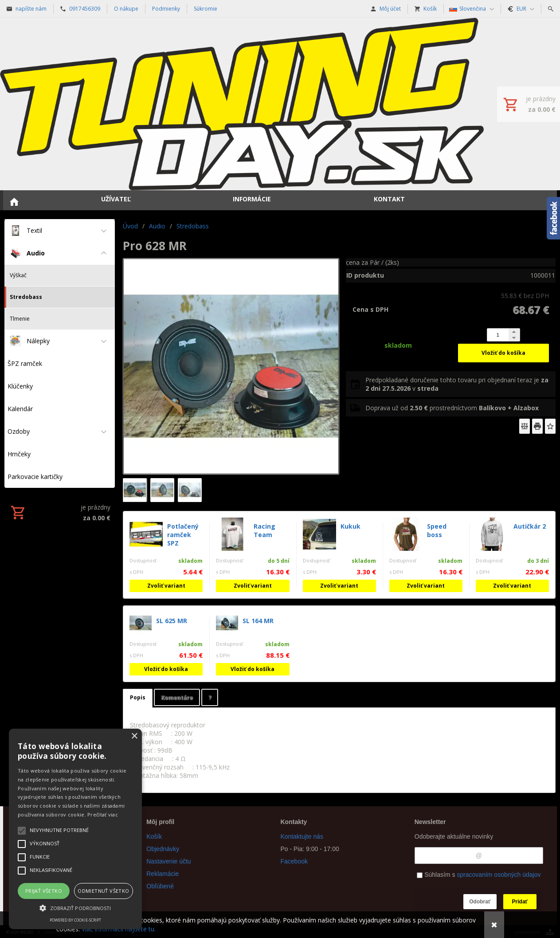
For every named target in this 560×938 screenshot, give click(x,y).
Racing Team (264, 530)
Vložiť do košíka (503, 353)
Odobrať (480, 902)
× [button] (134, 736)
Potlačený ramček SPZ (183, 535)
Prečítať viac (103, 814)
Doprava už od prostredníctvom (452, 408)
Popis (138, 697)
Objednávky (163, 849)
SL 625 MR (172, 621)
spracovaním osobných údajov (499, 875)
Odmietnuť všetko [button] (103, 891)
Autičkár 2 (530, 526)
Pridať (520, 902)
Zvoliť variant (166, 586)
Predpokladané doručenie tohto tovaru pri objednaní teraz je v (457, 384)
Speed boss (437, 530)
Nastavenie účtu (168, 861)
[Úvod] (242, 104)
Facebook (294, 861)
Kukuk (350, 526)
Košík (154, 836)
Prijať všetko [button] (44, 891)
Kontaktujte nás (302, 836)
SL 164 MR (258, 621)
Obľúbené (160, 886)
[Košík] (529, 104)
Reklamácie (163, 874)
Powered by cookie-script (75, 920)
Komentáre (177, 697)
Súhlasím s (479, 875)
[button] (75, 907)
